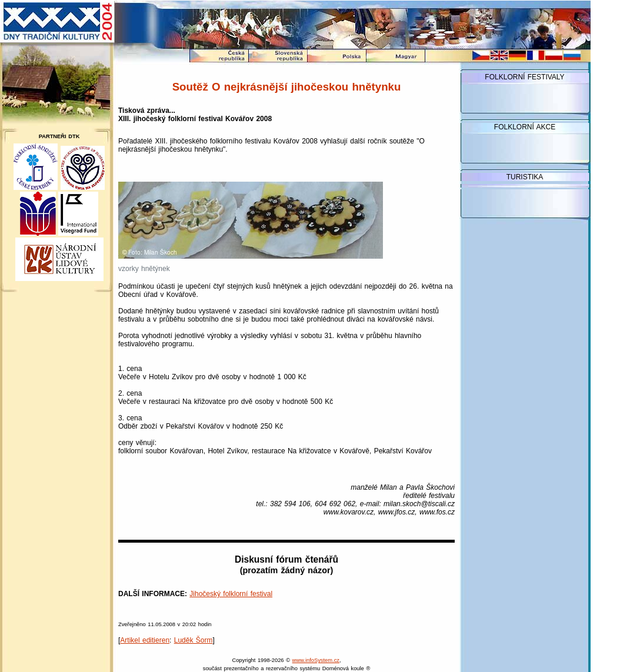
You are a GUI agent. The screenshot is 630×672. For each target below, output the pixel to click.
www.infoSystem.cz (316, 660)
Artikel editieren (145, 640)
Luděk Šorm (194, 640)
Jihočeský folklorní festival (231, 594)
